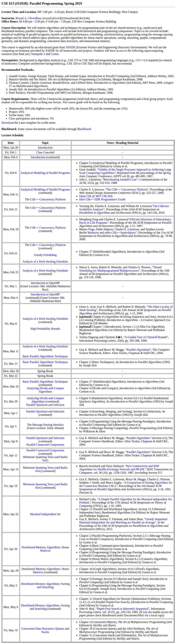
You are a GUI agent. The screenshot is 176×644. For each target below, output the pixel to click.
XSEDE (71, 47)
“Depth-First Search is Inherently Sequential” (122, 609)
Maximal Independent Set (45, 514)
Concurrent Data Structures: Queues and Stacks (45, 630)
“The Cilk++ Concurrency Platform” (127, 189)
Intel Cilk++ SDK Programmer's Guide (102, 199)
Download (8, 123)
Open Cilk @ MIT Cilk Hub (96, 196)
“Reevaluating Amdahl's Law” (120, 179)
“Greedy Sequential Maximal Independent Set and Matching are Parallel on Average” (123, 521)
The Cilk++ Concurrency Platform (45, 199)
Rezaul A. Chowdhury (29, 18)
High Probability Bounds (45, 329)
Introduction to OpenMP (45, 283)
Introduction (45, 148)
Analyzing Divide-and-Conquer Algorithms (45, 390)
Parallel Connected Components (45, 445)
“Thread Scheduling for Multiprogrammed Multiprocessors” (120, 269)
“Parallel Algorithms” (138, 350)
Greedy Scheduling (45, 255)
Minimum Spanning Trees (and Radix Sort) (45, 459)
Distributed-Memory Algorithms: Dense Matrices (45, 549)
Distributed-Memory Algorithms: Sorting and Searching (45, 585)
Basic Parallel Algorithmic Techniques (45, 356)
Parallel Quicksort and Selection (45, 405)
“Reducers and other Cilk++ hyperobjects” (112, 233)
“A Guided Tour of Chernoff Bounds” (146, 337)
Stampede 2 (38, 54)
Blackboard (84, 129)
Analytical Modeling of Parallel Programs (45, 173)
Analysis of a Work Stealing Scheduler (45, 262)
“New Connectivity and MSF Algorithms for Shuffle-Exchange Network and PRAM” (119, 468)
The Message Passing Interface (45, 425)
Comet (55, 54)
